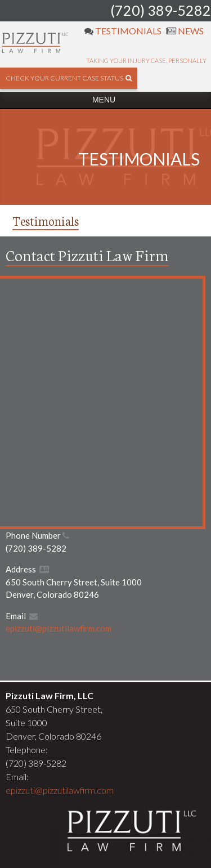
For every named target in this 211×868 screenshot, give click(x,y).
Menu (104, 100)
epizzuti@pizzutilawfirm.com (59, 628)
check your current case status (69, 78)
